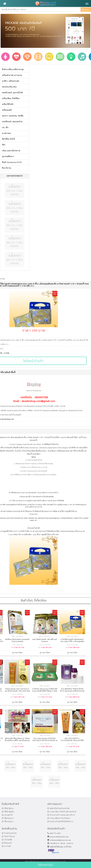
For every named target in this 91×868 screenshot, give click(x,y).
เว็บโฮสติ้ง (7, 840)
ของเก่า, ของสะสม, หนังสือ (13, 116)
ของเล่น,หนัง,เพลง (9, 87)
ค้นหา (86, 10)
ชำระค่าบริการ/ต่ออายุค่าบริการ (61, 815)
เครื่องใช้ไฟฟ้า (8, 104)
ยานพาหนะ (6, 133)
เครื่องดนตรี (7, 110)
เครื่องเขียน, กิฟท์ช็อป (11, 98)
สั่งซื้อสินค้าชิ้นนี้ (45, 865)
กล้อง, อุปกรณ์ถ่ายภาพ (11, 151)
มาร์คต (7, 353)
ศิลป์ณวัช (7, 843)
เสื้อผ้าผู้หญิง (8, 812)
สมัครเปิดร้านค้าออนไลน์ (58, 808)
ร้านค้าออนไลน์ (9, 833)
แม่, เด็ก (5, 127)
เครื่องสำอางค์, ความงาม (12, 75)
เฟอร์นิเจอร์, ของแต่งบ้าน (12, 122)
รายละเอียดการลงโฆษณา (59, 818)
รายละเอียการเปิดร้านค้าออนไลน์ (62, 812)
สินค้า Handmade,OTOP (12, 162)
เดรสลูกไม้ (7, 815)
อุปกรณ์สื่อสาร (8, 156)
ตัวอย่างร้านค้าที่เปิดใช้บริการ (60, 822)
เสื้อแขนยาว (8, 822)
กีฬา (4, 145)
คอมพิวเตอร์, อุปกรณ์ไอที (12, 93)
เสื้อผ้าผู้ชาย (8, 808)
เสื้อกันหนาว (8, 818)
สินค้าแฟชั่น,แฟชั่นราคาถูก (13, 69)
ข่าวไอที (6, 846)
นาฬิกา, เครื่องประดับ (11, 81)
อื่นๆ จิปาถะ (7, 168)
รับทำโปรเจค (8, 836)
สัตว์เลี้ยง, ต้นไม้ (8, 139)
